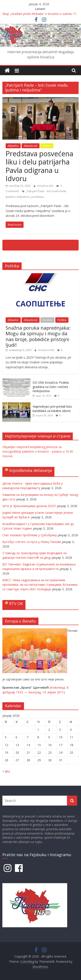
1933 (19, 692)
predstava (38, 197)
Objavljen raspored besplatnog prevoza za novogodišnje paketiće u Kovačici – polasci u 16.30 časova (38, 451)
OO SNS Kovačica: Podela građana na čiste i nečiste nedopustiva (51, 387)
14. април (49, 692)
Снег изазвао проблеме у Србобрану (30, 535)
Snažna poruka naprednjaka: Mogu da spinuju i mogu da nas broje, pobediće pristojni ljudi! (38, 336)
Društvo (47, 320)
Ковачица (58, 687)
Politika (62, 320)
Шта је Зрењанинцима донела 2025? (29, 506)
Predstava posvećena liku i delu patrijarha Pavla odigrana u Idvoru (39, 166)
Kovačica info (46, 186)
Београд (35, 692)
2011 (60, 692)
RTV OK (16, 603)
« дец (6, 771)
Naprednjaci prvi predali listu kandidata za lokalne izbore (52, 409)
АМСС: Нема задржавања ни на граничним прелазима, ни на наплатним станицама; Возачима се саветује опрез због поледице (40, 585)
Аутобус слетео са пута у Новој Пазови (32, 542)
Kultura (47, 146)
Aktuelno (13, 146)
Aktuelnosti (31, 146)
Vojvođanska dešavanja (30, 470)
